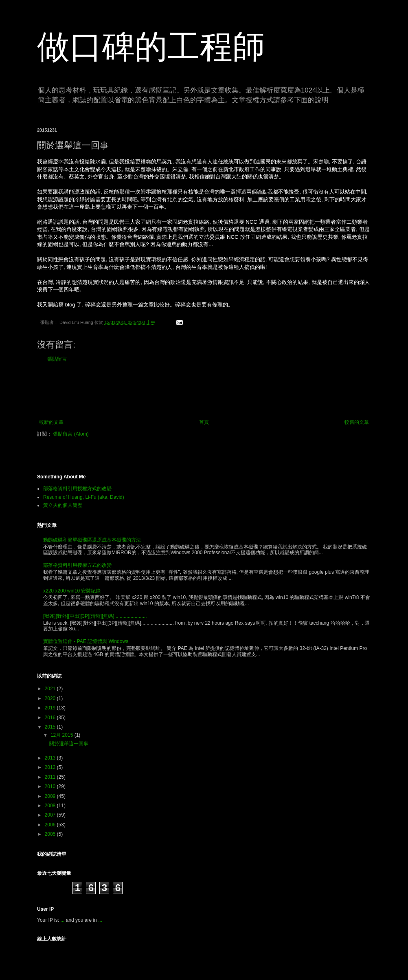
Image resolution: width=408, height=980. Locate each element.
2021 (51, 689)
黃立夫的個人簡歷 (63, 505)
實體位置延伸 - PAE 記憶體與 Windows (86, 641)
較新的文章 (51, 422)
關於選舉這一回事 (69, 744)
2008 (51, 806)
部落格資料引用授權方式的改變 (77, 489)
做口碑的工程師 (151, 47)
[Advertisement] (204, 391)
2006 (51, 825)
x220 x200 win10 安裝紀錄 (72, 591)
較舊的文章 (357, 422)
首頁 (204, 422)
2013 (51, 758)
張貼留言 (57, 359)
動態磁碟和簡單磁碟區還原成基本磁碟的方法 (92, 540)
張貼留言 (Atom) (71, 434)
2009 (51, 796)
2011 (51, 777)
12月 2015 (63, 735)
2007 (51, 815)
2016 (51, 718)
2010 (51, 786)
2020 (51, 698)
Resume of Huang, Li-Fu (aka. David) (84, 497)
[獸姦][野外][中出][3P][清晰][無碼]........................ (95, 616)
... (62, 920)
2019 (51, 708)
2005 (51, 834)
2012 (51, 767)
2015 (51, 727)
